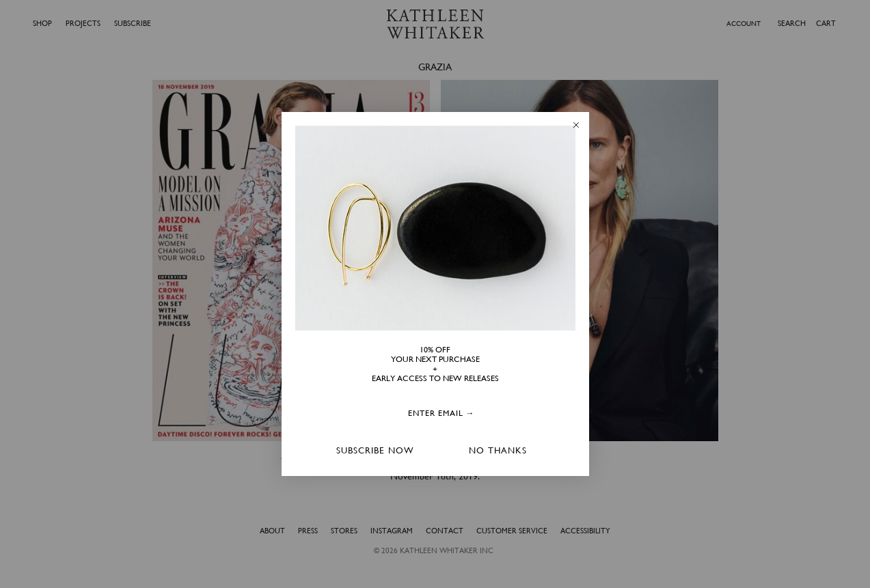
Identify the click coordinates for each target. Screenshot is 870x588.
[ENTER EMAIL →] (441, 414)
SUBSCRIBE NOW (375, 450)
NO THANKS (498, 450)
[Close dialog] (576, 125)
